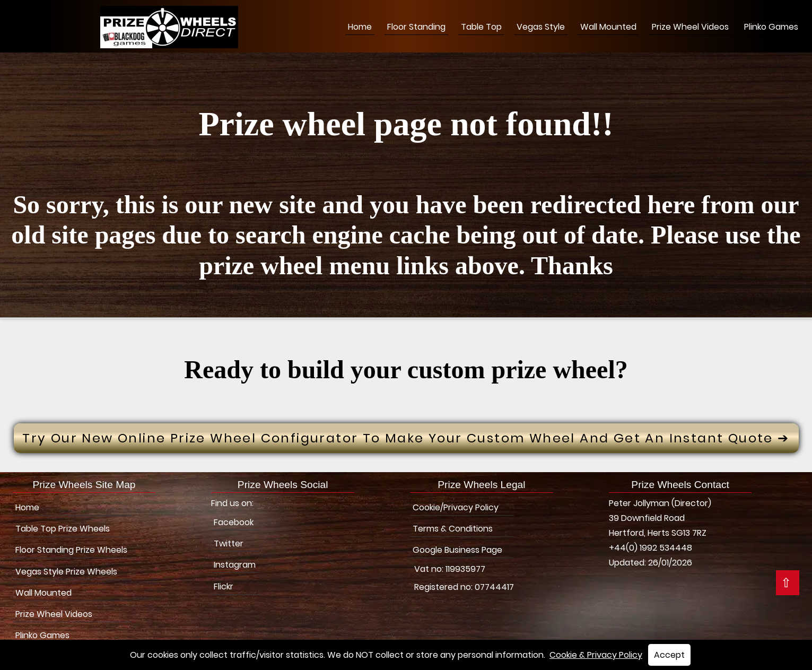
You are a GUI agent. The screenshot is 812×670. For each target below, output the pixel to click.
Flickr (224, 586)
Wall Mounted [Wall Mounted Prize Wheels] (608, 27)
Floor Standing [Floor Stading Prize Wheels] (416, 27)
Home (360, 27)
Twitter (229, 543)
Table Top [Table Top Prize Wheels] (481, 27)
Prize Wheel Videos (690, 27)
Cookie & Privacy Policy (596, 655)
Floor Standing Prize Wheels (71, 550)
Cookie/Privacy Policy (456, 507)
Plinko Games (771, 27)
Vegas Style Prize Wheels (66, 572)
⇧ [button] (786, 583)
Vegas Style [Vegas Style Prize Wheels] (541, 27)
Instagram (235, 565)
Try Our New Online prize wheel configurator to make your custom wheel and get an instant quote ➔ (406, 438)
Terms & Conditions (453, 529)
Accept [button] (669, 655)
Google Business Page (457, 550)
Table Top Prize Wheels (63, 529)
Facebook (234, 522)
